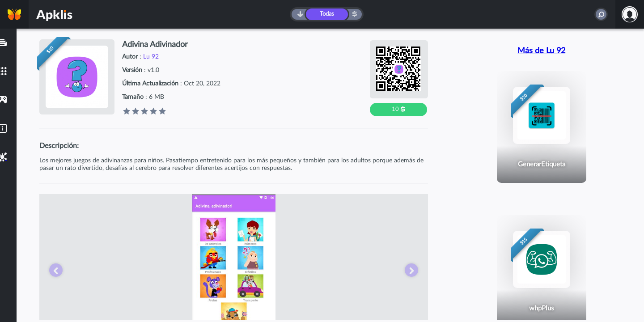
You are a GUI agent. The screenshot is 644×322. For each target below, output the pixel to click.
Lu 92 (151, 57)
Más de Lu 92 (541, 51)
